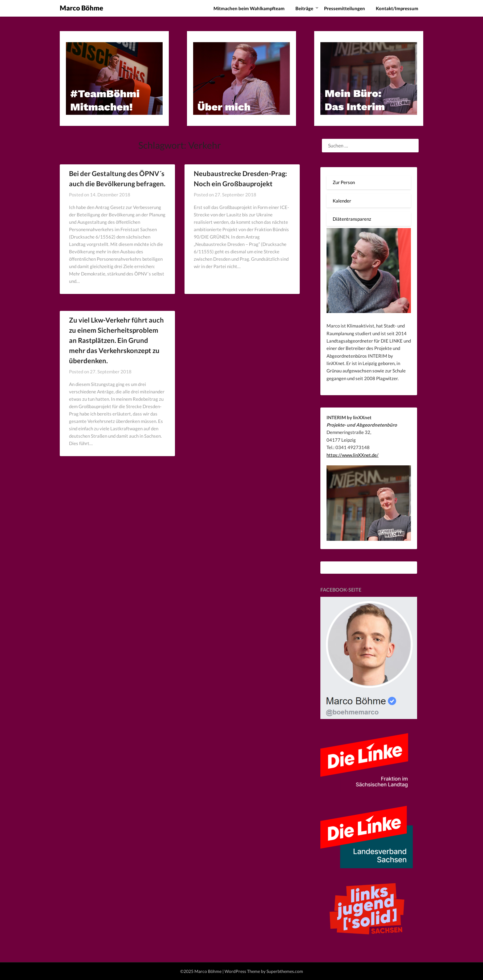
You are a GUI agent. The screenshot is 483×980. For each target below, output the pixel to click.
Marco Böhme (81, 8)
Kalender (342, 201)
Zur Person (344, 182)
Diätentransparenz (352, 219)
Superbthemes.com (285, 971)
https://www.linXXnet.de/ (353, 455)
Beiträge (304, 8)
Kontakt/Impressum (397, 8)
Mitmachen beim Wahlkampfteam (249, 8)
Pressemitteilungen (345, 8)
